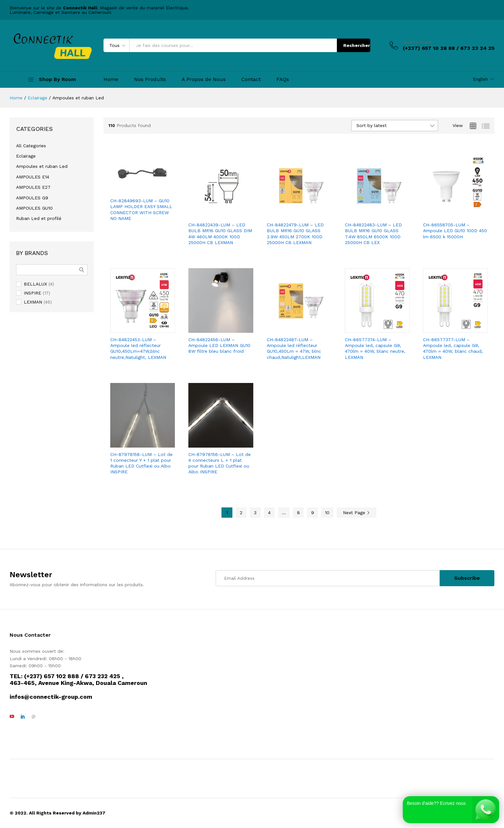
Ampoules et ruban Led (42, 166)
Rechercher (357, 45)
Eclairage (26, 156)
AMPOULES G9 (32, 198)
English (480, 79)
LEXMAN (33, 302)
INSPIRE (32, 293)
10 (327, 513)
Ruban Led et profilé (39, 218)
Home (111, 79)
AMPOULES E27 (33, 187)
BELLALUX (35, 284)
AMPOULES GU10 (34, 208)
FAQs (283, 79)
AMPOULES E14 (33, 177)
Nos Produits (150, 79)
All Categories (31, 146)
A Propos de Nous (204, 79)
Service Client (417, 42)
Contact (251, 79)
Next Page (356, 513)
